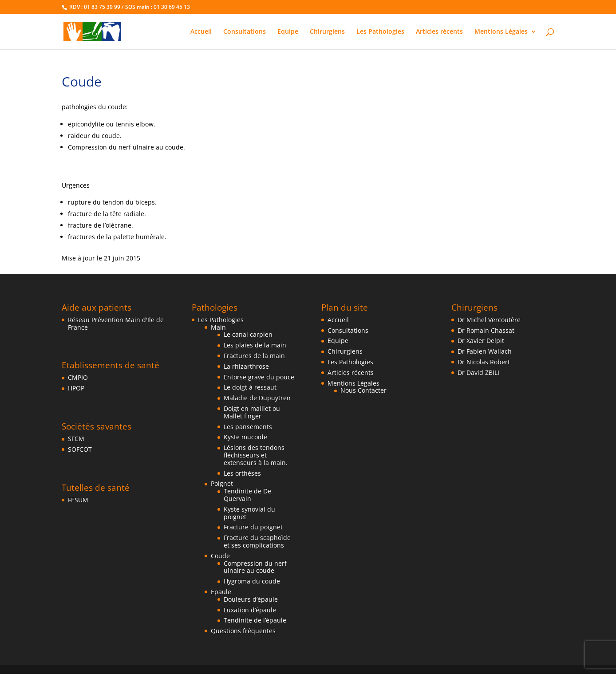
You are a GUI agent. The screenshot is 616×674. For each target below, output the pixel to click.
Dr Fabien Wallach (485, 351)
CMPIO (78, 377)
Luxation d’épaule (250, 610)
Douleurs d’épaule (251, 599)
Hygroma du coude (252, 581)
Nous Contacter (363, 390)
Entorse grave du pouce (259, 377)
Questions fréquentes (243, 631)
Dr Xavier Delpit (481, 341)
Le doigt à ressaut (250, 387)
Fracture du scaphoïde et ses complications (257, 541)
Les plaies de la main (255, 345)
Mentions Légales (501, 32)
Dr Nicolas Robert (484, 362)
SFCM (76, 439)
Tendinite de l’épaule (255, 620)
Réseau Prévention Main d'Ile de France (116, 323)
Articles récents (439, 32)
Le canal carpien (248, 334)
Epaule (221, 592)
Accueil (201, 32)
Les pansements (248, 427)
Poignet (222, 483)
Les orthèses (242, 473)
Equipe (288, 32)
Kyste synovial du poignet (249, 513)
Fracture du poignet (253, 527)
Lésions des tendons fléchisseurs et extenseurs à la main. (256, 455)
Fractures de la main (254, 356)
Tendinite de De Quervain (247, 495)
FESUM (78, 500)
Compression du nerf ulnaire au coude (255, 567)
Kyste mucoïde (245, 437)
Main (218, 327)
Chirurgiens (327, 32)
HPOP (76, 388)
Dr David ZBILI (478, 372)
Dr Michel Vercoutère (489, 320)
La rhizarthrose (246, 366)
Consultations (245, 32)
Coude (220, 556)
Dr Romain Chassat (486, 330)
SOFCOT (80, 449)
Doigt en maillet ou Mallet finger (252, 412)
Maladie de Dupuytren (257, 398)
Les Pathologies (380, 32)
